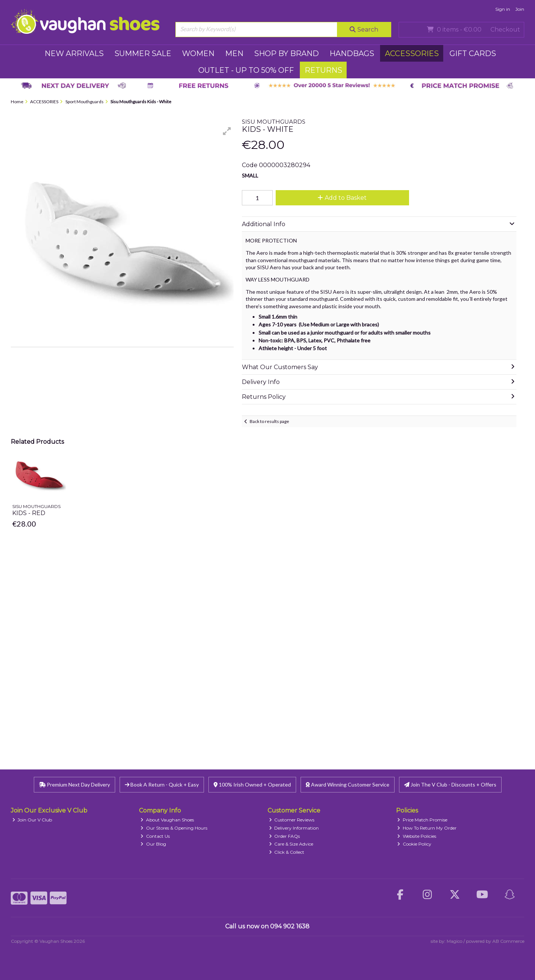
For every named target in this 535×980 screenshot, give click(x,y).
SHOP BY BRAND (286, 53)
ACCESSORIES (412, 53)
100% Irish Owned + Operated (252, 784)
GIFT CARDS (473, 53)
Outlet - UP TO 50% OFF (246, 70)
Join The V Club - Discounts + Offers (450, 784)
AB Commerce (508, 941)
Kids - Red (29, 513)
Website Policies (417, 836)
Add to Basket (342, 198)
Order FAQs (285, 836)
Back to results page (269, 421)
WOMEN (198, 53)
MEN (234, 53)
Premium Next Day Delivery (74, 784)
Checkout (505, 30)
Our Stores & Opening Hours (174, 828)
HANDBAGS (352, 53)
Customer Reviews (292, 820)
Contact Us (155, 836)
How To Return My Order (427, 828)
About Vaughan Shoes (167, 820)
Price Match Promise (422, 820)
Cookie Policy (414, 844)
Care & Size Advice (291, 844)
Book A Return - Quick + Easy (162, 784)
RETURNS (323, 70)
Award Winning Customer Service (348, 784)
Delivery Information (294, 828)
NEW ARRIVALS (74, 53)
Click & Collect (287, 852)
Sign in (503, 9)
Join (520, 9)
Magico (454, 941)
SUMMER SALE (143, 53)
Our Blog (153, 844)
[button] (227, 131)
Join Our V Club (32, 820)
